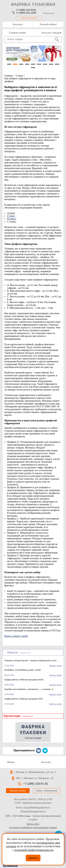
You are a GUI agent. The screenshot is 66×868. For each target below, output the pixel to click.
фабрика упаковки (33, 4)
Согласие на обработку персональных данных (33, 827)
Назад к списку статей (16, 636)
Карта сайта (33, 824)
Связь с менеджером (47, 791)
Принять (33, 858)
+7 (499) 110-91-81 (36, 784)
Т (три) (11, 216)
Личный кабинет (48, 24)
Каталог (46, 762)
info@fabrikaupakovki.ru (33, 812)
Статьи (19, 76)
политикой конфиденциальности (34, 850)
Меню (11, 762)
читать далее (55, 666)
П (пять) (11, 219)
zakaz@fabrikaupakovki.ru (37, 808)
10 (33, 68)
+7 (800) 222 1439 (26, 13)
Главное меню (17, 33)
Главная (9, 76)
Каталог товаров (52, 33)
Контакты (18, 24)
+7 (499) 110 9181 (26, 10)
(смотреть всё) (25, 653)
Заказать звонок (29, 18)
